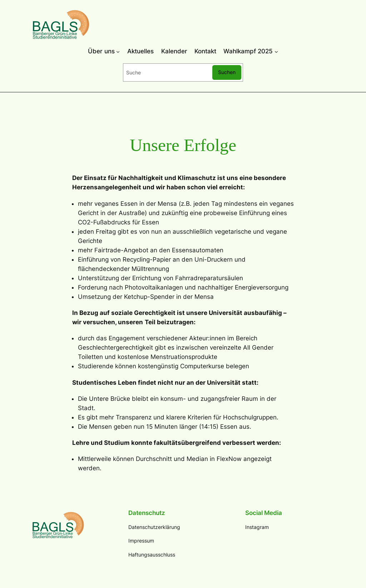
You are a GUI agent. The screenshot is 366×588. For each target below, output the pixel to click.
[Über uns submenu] (118, 51)
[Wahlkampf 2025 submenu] (276, 51)
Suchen (227, 72)
